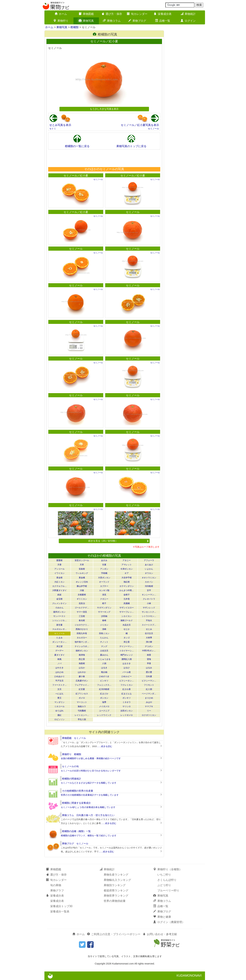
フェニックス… (104, 685)
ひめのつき (104, 676)
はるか (82, 668)
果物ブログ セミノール (75, 843)
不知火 (149, 620)
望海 (149, 659)
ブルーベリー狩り (168, 890)
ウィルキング (82, 573)
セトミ (53, 129)
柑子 (104, 603)
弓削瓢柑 (82, 711)
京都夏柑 (82, 595)
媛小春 (82, 676)
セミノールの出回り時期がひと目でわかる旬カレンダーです (91, 771)
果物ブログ (137, 21)
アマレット (127, 565)
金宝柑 (59, 599)
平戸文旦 (59, 681)
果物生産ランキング (116, 875)
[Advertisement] (104, 158)
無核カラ (82, 706)
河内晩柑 (149, 586)
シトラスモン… (149, 616)
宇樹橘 (104, 573)
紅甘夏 (82, 689)
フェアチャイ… (82, 685)
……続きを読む (104, 746)
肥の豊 (149, 672)
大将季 (149, 638)
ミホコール (59, 706)
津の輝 (149, 642)
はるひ (127, 668)
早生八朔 (82, 719)
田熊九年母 (82, 633)
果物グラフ (57, 890)
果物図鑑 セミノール (74, 738)
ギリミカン (82, 599)
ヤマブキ (149, 706)
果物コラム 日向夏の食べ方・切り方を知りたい (88, 815)
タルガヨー (82, 638)
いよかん (149, 569)
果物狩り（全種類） (168, 869)
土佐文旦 (104, 651)
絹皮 (59, 595)
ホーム (61, 14)
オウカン (149, 573)
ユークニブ (104, 711)
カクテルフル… (59, 586)
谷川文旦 (149, 633)
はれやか (82, 672)
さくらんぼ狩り (167, 880)
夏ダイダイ (59, 655)
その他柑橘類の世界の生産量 (78, 791)
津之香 (127, 642)
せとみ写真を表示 (60, 125)
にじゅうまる (104, 659)
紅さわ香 (127, 689)
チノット (104, 642)
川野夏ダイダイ (59, 590)
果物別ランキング (115, 885)
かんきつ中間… (127, 590)
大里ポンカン (104, 578)
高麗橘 (127, 603)
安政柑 (82, 569)
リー (149, 711)
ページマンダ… (149, 694)
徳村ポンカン (82, 651)
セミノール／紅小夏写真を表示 (140, 125)
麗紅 (59, 715)
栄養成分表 (163, 14)
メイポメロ (104, 706)
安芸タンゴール (82, 560)
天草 (82, 565)
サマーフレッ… (127, 612)
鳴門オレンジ (127, 655)
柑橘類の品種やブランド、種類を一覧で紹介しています (89, 836)
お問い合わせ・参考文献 (160, 934)
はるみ (149, 668)
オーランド (104, 582)
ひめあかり (59, 676)
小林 (149, 603)
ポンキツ (127, 698)
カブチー (104, 586)
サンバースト (59, 616)
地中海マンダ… (82, 642)
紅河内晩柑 (104, 689)
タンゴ (127, 638)
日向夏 (149, 676)
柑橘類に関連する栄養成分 (76, 803)
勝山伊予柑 (82, 586)
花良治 (82, 603)
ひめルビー (127, 676)
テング (104, 646)
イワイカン (59, 573)
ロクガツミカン (149, 715)
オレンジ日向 (82, 582)
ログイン (188, 21)
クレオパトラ (149, 599)
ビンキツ (104, 681)
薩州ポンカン (59, 612)
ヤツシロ (127, 706)
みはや (149, 702)
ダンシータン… (59, 642)
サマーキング (104, 612)
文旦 (59, 689)
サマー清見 (82, 612)
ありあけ (149, 565)
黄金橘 (82, 578)
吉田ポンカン (127, 711)
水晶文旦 (127, 625)
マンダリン (59, 702)
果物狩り (61, 21)
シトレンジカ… (59, 620)
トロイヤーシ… (127, 651)
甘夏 (104, 565)
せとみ (149, 629)
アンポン (104, 569)
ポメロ (82, 698)
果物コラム (112, 21)
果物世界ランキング (116, 896)
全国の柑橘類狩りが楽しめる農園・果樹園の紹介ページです (91, 758)
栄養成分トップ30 (61, 906)
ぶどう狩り (164, 885)
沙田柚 (104, 616)
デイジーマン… (127, 646)
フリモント (149, 685)
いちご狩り (164, 875)
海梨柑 (82, 663)
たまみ (59, 638)
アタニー (127, 560)
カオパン (149, 582)
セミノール (153, 129)
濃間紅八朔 (127, 659)
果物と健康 (162, 917)
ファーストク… (59, 685)
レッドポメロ (127, 715)
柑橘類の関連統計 (72, 779)
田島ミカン (104, 633)
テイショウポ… (82, 646)
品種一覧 (163, 21)
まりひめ (149, 698)
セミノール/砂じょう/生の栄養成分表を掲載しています (88, 807)
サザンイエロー (127, 608)
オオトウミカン (149, 578)
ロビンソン (59, 719)
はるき (104, 668)
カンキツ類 (104, 590)
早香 (149, 663)
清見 (104, 595)
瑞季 (104, 702)
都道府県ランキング (116, 890)
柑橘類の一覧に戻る (77, 146)
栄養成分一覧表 (60, 911)
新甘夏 (59, 625)
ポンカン (104, 698)
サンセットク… (149, 612)
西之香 (82, 659)
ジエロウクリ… (82, 625)
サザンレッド (149, 608)
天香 (59, 565)
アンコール (59, 569)
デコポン (149, 646)
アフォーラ (149, 560)
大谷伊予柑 (127, 578)
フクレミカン (127, 685)
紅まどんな (127, 694)
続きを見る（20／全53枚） (119, 541)
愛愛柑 (59, 560)
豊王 (59, 698)
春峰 (104, 620)
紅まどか (104, 694)
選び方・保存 (112, 14)
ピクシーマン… (149, 681)
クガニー (104, 599)
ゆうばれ (59, 711)
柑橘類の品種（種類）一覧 (76, 831)
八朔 (104, 663)
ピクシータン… (127, 681)
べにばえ (59, 694)
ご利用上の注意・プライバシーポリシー (114, 934)
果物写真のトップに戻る (131, 146)
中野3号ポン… (149, 651)
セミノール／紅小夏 (76, 176)
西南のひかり (82, 629)
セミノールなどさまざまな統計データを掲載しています (89, 783)
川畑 (82, 590)
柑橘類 (74, 27)
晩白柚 (104, 672)
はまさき (127, 663)
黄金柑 (59, 578)
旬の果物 (56, 885)
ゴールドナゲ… (82, 608)
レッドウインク (104, 715)
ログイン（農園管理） (169, 922)
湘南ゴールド (127, 620)
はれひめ (59, 672)
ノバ (59, 663)
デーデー (59, 651)
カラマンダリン (127, 586)
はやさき (59, 668)
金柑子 (127, 595)
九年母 (127, 599)
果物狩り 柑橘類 (72, 754)
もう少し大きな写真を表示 (104, 109)
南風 (59, 659)
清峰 (104, 629)
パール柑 (127, 672)
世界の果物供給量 (115, 901)
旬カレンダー (137, 14)
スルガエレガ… (59, 629)
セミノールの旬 (70, 766)
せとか (127, 629)
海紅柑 (127, 582)
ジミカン (104, 625)
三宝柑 (82, 616)
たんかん (104, 638)
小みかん (59, 608)
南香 (149, 655)
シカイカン (127, 616)
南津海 (82, 655)
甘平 (149, 590)
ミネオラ (127, 702)
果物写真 (86, 21)
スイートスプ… (149, 625)
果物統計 (188, 14)
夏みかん (104, 655)
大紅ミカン (59, 582)
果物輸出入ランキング (117, 880)
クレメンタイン (59, 603)
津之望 (59, 646)
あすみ (104, 560)
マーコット (82, 702)
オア (127, 573)
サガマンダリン (104, 608)
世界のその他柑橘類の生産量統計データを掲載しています (90, 795)
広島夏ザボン (82, 681)
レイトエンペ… (82, 715)
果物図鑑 (86, 14)
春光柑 (82, 620)
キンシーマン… (149, 595)
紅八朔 (149, 689)
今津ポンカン (127, 569)
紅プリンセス (82, 694)
